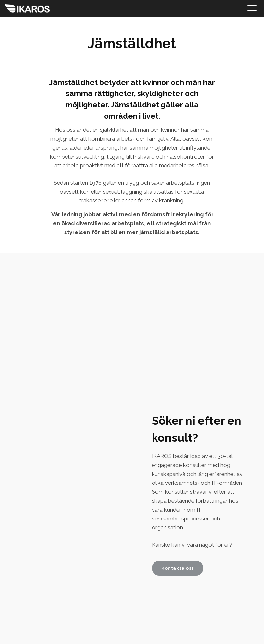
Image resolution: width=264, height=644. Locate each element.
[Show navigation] (252, 8)
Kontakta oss (178, 568)
